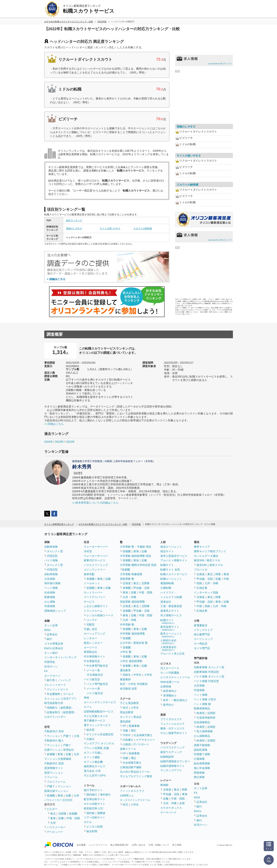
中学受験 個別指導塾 (132, 634)
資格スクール (128, 749)
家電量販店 (201, 625)
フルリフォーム (56, 782)
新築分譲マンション (56, 791)
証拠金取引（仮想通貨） (62, 712)
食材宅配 (89, 574)
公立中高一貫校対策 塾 (134, 643)
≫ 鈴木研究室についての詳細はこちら (95, 503)
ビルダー (52, 809)
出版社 (90, 739)
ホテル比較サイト (95, 804)
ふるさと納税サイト (96, 606)
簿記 (133, 731)
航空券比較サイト (95, 799)
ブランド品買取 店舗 (96, 748)
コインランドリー (95, 570)
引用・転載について (159, 845)
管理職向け (170, 696)
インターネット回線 (206, 592)
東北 (53, 814)
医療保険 (50, 597)
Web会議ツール (170, 682)
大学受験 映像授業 (131, 574)
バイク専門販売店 (97, 684)
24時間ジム (127, 796)
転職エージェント (171, 579)
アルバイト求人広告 (172, 654)
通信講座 (125, 721)
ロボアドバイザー (55, 717)
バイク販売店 (92, 679)
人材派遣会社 (168, 648)
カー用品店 (201, 644)
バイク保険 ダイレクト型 (209, 676)
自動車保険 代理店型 (206, 672)
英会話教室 (127, 712)
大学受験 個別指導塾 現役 (136, 556)
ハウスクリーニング (96, 565)
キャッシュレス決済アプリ (60, 699)
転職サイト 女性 (170, 570)
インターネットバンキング (60, 657)
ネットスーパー (93, 592)
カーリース (90, 647)
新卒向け (168, 705)
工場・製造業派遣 (171, 606)
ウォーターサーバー (96, 547)
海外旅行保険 (52, 583)
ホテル (88, 822)
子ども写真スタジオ (96, 716)
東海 (60, 754)
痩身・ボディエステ (172, 728)
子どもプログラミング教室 (136, 776)
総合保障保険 (202, 763)
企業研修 (166, 686)
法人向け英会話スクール (135, 772)
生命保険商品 (202, 722)
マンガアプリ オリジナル (99, 743)
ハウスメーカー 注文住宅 (58, 800)
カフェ (88, 707)
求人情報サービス (171, 615)
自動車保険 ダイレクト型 (209, 667)
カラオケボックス (171, 808)
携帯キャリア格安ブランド (210, 551)
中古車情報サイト (95, 656)
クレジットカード (55, 685)
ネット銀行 (51, 653)
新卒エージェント (171, 635)
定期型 (211, 713)
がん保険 (50, 602)
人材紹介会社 (168, 642)
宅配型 (90, 625)
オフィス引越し (93, 753)
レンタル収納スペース (100, 615)
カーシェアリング (95, 634)
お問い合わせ (139, 845)
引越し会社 (90, 629)
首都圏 (51, 754)
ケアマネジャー (146, 740)
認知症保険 (201, 750)
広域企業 (202, 588)
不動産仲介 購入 (54, 741)
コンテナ (92, 620)
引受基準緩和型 (206, 718)
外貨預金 (50, 662)
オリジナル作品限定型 (100, 734)
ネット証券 (51, 625)
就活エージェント (171, 547)
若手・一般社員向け (175, 700)
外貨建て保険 (202, 754)
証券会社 (52, 634)
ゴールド (68, 694)
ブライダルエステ (171, 719)
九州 (76, 754)
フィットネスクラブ (132, 791)
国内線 (90, 813)
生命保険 (50, 592)
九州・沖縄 (129, 597)
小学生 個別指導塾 (131, 661)
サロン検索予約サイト (174, 733)
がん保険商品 (202, 736)
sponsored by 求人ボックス (220, 64)
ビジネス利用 (95, 827)
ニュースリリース (98, 845)
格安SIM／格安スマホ (207, 560)
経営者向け (170, 691)
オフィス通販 (92, 757)
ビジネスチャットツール (175, 677)
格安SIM (202, 565)
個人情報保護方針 (119, 845)
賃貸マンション (54, 773)
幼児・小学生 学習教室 (134, 684)
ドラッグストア (203, 630)
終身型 (201, 713)
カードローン (52, 676)
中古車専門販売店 (97, 666)
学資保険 (50, 606)
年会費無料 (54, 694)
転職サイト (167, 565)
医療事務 (134, 726)
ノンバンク (64, 680)
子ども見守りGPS (95, 776)
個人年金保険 (202, 768)
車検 (86, 698)
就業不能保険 (202, 745)
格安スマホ (216, 565)
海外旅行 (105, 795)
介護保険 (199, 759)
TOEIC (127, 735)
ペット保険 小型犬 (205, 699)
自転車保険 (51, 574)
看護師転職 (167, 583)
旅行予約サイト (93, 790)
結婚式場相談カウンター (175, 761)
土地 (76, 736)
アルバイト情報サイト (174, 560)
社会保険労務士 (143, 735)
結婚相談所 (167, 757)
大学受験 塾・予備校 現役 (136, 547)
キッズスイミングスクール (135, 800)
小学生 (148, 675)
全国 (182, 803)
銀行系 (51, 680)
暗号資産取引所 (54, 703)
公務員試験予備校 (131, 767)
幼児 (125, 708)
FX (46, 671)
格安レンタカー (93, 643)
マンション (54, 736)
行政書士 (128, 740)
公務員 (127, 744)
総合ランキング (74, 220)
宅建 (125, 731)
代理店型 (52, 556)
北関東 (62, 814)
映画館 (164, 785)
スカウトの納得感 (143, 228)
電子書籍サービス (95, 721)
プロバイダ (201, 570)
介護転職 (166, 588)
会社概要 (81, 845)
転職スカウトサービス (174, 574)
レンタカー (90, 638)
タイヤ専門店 (202, 648)
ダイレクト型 (55, 551)
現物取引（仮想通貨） (60, 708)
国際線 (101, 813)
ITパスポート (141, 744)
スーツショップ (203, 639)
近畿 (68, 754)
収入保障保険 (205, 731)
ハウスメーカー (56, 827)
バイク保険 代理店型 (206, 681)
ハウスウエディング (172, 747)
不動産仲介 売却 (54, 731)
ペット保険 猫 (202, 704)
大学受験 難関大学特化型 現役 (138, 565)
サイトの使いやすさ (110, 228)
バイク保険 (51, 560)
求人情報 (177, 845)
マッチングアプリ (171, 770)
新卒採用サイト (170, 628)
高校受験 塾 (127, 579)
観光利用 (92, 831)
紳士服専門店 (202, 634)
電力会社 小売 (92, 771)
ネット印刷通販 (170, 673)
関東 (185, 790)
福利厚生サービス (95, 766)
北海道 (127, 583)
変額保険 (199, 773)
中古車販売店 (92, 661)
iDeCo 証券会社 (54, 648)
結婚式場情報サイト (172, 766)
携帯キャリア (202, 547)
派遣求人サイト (170, 611)
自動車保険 (51, 547)
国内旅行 (92, 795)
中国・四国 (73, 818)
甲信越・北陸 (141, 588)
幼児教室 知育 (128, 689)
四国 (199, 583)
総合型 (90, 730)
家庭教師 (125, 679)
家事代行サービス (95, 560)
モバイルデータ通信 (206, 556)
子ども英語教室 (129, 703)
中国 (226, 579)
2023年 (59, 442)
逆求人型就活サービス (174, 556)
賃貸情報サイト (54, 768)
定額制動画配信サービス (99, 711)
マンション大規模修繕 (58, 759)
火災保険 (50, 579)
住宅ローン (51, 666)
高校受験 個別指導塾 (132, 602)
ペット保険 (51, 588)
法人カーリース (170, 668)
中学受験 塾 (127, 625)
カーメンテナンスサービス (100, 702)
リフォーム (51, 777)
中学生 (137, 675)
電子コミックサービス (97, 725)
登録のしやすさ (74, 228)
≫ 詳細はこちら (54, 424)
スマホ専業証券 (54, 644)
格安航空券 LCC (94, 808)
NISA (47, 630)
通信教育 (125, 670)
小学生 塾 (126, 652)
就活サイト (167, 551)
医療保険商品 (202, 708)
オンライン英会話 (131, 717)
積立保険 (199, 777)
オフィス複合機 (93, 762)
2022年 (70, 442)
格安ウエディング (171, 752)
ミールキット (92, 583)
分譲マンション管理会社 (59, 750)
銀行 (49, 639)
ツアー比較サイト (95, 817)
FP (124, 726)
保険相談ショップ (55, 611)
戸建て (67, 736)
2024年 (49, 442)
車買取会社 (90, 652)
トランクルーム (93, 611)
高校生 (127, 675)
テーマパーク (168, 812)
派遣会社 (166, 602)
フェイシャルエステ (172, 724)
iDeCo (198, 811)
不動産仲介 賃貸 (54, 763)
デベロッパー (55, 832)
